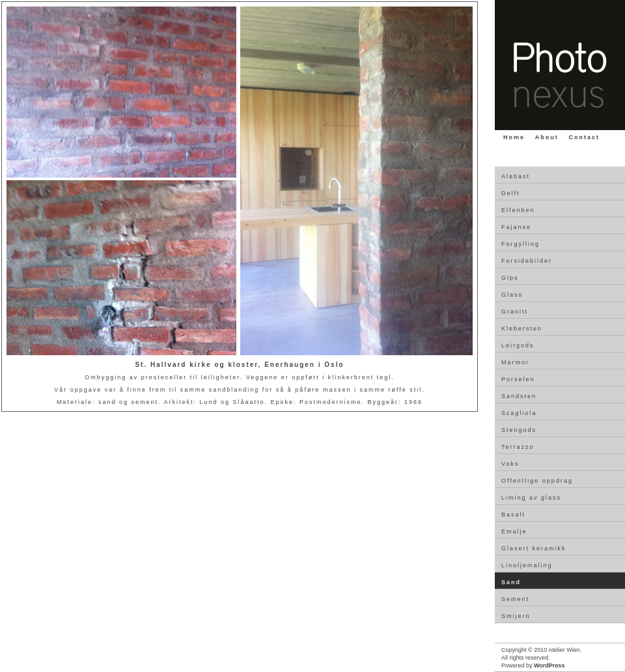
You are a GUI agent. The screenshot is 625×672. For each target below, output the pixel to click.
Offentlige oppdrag (537, 481)
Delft (511, 193)
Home (514, 137)
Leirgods (518, 345)
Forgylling (521, 244)
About (547, 137)
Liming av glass (531, 498)
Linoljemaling (527, 565)
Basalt (513, 515)
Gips (510, 278)
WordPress (549, 665)
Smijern (516, 616)
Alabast (516, 176)
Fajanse (516, 227)
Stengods (519, 430)
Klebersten (522, 329)
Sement (515, 599)
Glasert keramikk (534, 548)
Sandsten (519, 396)
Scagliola (519, 413)
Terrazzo (518, 447)
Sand (511, 582)
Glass (512, 295)
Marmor (515, 362)
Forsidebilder (527, 261)
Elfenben (518, 210)
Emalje (514, 531)
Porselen (518, 379)
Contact (585, 137)
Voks (510, 464)
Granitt (515, 312)
